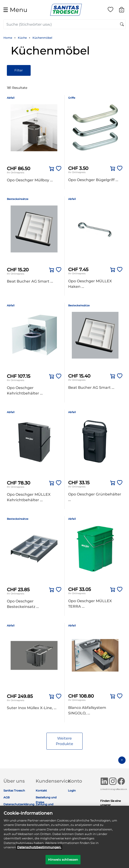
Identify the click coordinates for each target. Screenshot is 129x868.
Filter (19, 70)
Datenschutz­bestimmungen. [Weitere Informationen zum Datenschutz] (39, 850)
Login (72, 790)
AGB (7, 797)
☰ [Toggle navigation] (15, 10)
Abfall (11, 98)
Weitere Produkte (64, 741)
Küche (22, 38)
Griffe (72, 98)
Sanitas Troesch (14, 790)
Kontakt (41, 790)
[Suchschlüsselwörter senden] (122, 24)
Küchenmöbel (42, 38)
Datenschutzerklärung (19, 804)
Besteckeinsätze (18, 199)
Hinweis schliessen (63, 862)
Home (8, 38)
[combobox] (64, 24)
